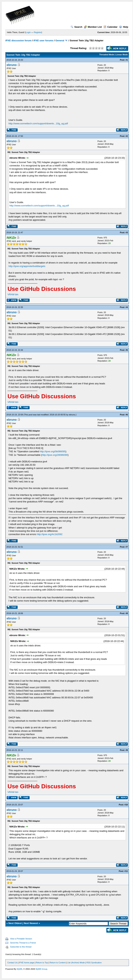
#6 (127, 415)
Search (76, 27)
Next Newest (31, 923)
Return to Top (42, 963)
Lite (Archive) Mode (76, 963)
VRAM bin (13, 294)
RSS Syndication (94, 963)
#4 (127, 307)
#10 (126, 805)
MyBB (19, 969)
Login (28, 32)
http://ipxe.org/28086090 (55, 455)
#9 (127, 750)
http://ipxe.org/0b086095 (53, 451)
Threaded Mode (107, 55)
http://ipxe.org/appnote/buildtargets (27, 266)
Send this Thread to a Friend (23, 943)
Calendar (110, 27)
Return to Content (58, 963)
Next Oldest (15, 923)
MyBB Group (41, 969)
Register (38, 32)
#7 (127, 547)
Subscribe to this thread (21, 947)
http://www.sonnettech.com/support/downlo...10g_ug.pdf (38, 123)
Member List (93, 27)
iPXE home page (27, 963)
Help (124, 27)
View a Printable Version (21, 939)
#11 (126, 871)
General (60, 40)
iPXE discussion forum (18, 40)
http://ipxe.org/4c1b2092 (50, 534)
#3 (127, 232)
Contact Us (12, 963)
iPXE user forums (43, 40)
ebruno (12, 65)
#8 (127, 613)
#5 (127, 350)
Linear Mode (122, 55)
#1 (127, 60)
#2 (127, 136)
